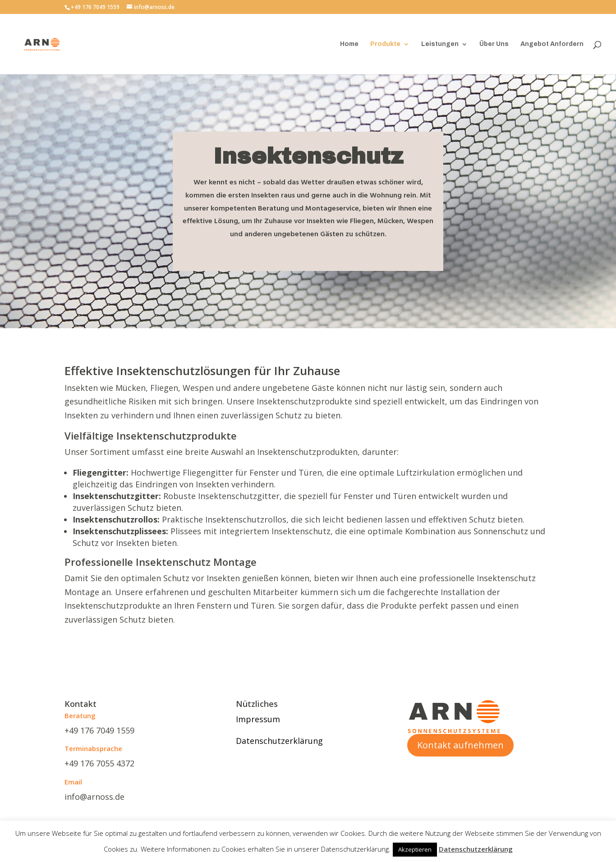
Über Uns (494, 44)
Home (349, 44)
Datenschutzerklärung (279, 741)
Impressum (258, 719)
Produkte (385, 44)
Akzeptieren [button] (415, 849)
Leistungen (440, 44)
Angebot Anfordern (552, 44)
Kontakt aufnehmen (460, 745)
